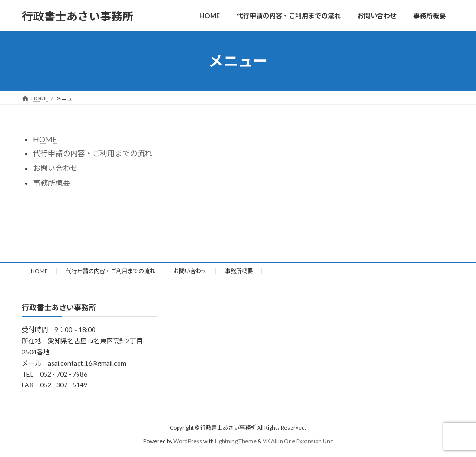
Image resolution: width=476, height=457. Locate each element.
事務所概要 (52, 183)
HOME (45, 139)
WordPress (188, 441)
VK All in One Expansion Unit (298, 441)
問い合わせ (59, 168)
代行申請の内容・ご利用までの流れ (93, 153)
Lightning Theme (236, 441)
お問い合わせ (190, 271)
